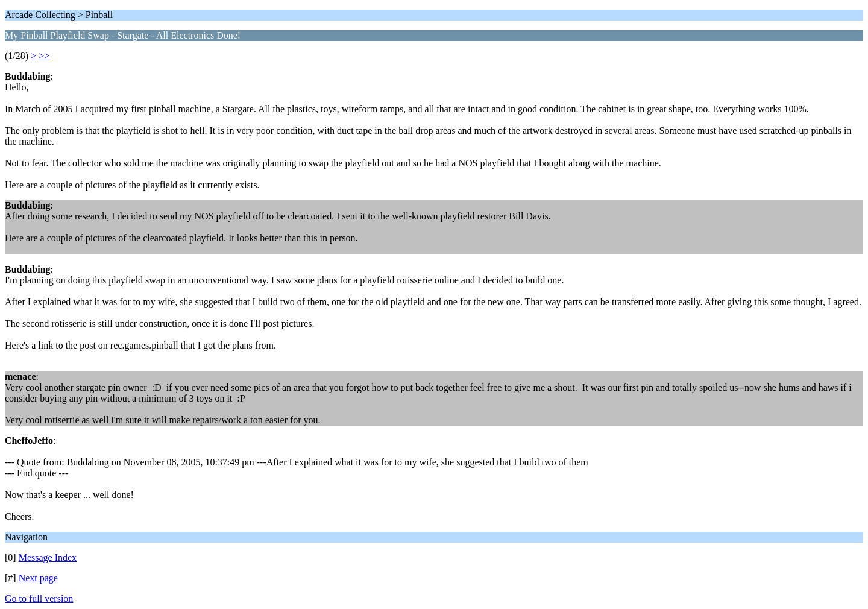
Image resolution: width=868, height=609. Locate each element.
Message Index (48, 557)
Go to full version (39, 598)
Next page (38, 578)
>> (44, 56)
